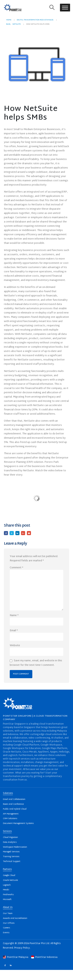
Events (6, 933)
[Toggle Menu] (65, 7)
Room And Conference (13, 804)
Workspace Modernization (15, 847)
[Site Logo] (13, 7)
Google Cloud (9, 875)
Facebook (6, 533)
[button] (52, 7)
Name (14, 615)
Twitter (12, 533)
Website (15, 646)
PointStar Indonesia (44, 957)
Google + (23, 533)
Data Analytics (10, 842)
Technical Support (12, 862)
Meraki (6, 890)
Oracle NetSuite (10, 880)
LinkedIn (17, 533)
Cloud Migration (10, 837)
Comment (16, 568)
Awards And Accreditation (15, 918)
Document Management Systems (18, 823)
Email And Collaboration (14, 799)
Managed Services (11, 852)
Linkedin (11, 965)
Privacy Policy (22, 948)
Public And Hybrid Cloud (15, 809)
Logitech (7, 885)
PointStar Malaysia (16, 957)
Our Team (8, 914)
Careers (6, 928)
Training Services (11, 857)
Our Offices (9, 923)
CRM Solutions (10, 819)
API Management (11, 814)
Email (29, 533)
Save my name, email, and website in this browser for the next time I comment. (36, 663)
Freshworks (8, 895)
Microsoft (7, 900)
